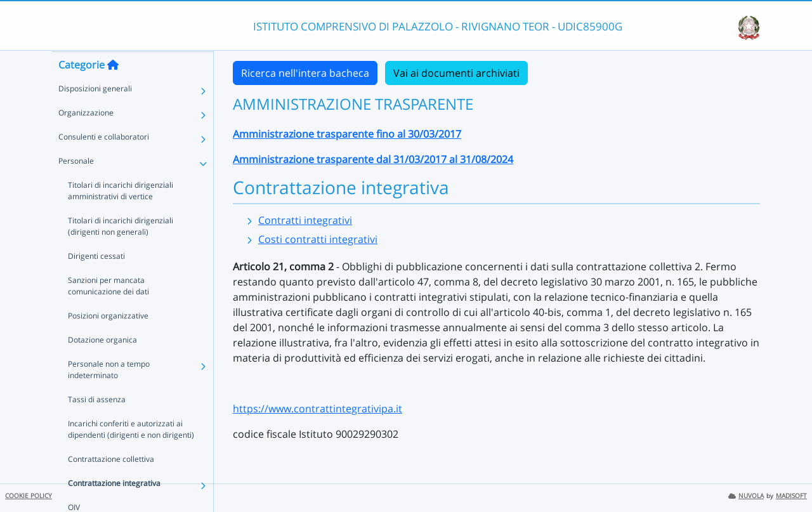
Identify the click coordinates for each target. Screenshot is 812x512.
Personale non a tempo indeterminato (109, 394)
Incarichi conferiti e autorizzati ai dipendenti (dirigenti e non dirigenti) (131, 454)
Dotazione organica (102, 364)
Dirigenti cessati (96, 281)
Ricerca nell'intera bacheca (305, 73)
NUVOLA (746, 496)
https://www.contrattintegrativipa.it (318, 409)
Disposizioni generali (95, 113)
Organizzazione (86, 137)
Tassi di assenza (97, 424)
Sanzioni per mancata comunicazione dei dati (108, 311)
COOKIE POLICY (29, 496)
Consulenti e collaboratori (104, 161)
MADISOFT (791, 496)
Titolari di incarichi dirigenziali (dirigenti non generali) (121, 251)
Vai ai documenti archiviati (456, 73)
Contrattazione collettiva (111, 484)
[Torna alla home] (113, 89)
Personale (76, 186)
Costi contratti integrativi (318, 239)
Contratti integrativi (305, 220)
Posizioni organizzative (108, 340)
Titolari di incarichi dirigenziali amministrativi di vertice (121, 215)
